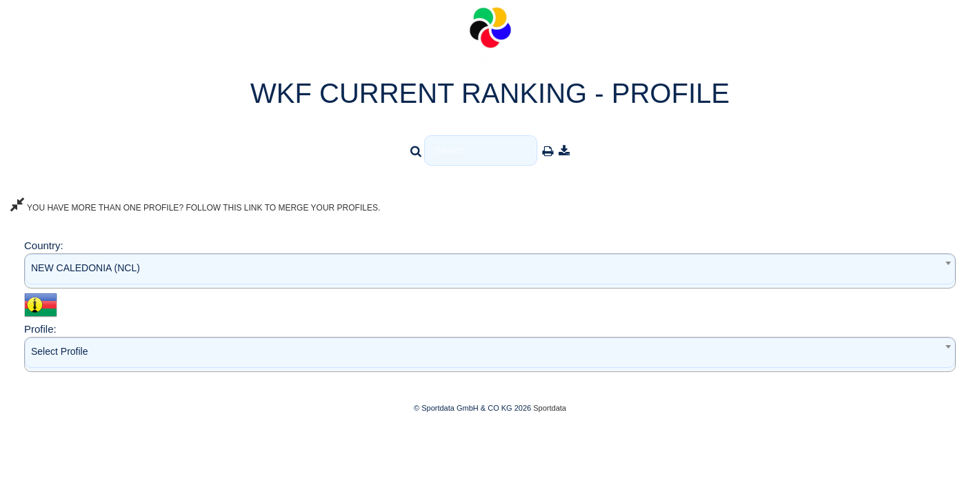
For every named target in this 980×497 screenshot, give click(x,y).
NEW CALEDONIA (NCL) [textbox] (86, 268)
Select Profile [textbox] (59, 351)
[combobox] (490, 271)
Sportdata (550, 408)
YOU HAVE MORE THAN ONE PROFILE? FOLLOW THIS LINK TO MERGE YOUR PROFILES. (195, 208)
